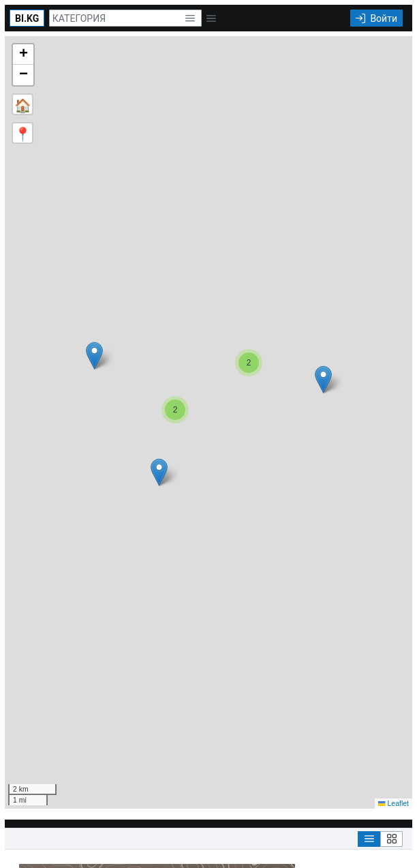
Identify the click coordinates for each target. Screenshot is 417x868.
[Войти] (376, 18)
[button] (190, 18)
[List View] (369, 839)
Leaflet (393, 803)
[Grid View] (391, 839)
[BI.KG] (27, 18)
